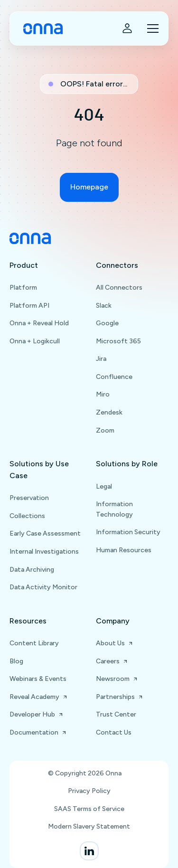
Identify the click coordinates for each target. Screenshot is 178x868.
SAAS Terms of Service (89, 809)
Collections (27, 516)
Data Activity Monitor (43, 587)
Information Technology (114, 509)
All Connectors (119, 288)
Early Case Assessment (45, 533)
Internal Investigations (44, 552)
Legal (104, 486)
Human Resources (124, 550)
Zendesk (109, 412)
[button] (151, 28)
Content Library (34, 643)
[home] (41, 29)
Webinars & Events (38, 679)
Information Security (128, 532)
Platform (23, 288)
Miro (103, 394)
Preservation (29, 498)
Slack (104, 306)
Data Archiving (32, 570)
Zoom (105, 430)
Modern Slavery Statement (89, 826)
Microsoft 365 (118, 341)
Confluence (114, 377)
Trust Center (116, 714)
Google (107, 323)
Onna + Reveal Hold (39, 323)
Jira (101, 359)
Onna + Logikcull (35, 341)
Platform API (29, 306)
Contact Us (114, 732)
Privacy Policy (89, 791)
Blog (16, 661)
